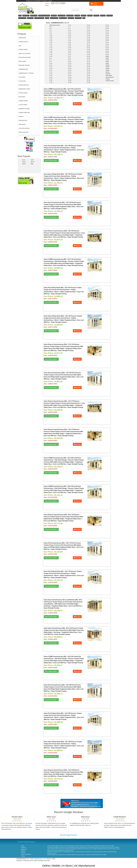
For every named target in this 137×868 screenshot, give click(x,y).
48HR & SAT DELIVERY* (25, 54)
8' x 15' (51, 69)
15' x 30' (107, 41)
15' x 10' (107, 29)
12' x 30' (88, 58)
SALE (20, 46)
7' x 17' (51, 44)
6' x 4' (24, 160)
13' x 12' (88, 62)
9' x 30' (70, 51)
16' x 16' (107, 46)
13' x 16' (88, 63)
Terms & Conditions (26, 854)
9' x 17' (70, 39)
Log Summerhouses (110, 77)
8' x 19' (51, 75)
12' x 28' (88, 56)
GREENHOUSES (23, 120)
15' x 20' (107, 34)
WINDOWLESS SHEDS (24, 89)
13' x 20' (88, 65)
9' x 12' (70, 32)
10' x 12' (70, 65)
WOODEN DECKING (24, 85)
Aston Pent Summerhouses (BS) (54, 202)
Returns (23, 853)
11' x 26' (88, 39)
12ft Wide (107, 69)
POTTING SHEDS (23, 93)
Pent (32, 164)
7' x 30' (51, 56)
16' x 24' (107, 49)
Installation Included (110, 81)
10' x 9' (70, 60)
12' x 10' (88, 46)
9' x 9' (69, 29)
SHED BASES (22, 124)
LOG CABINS (22, 77)
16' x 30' (107, 55)
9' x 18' (70, 41)
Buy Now (77, 104)
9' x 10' (70, 30)
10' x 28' (88, 25)
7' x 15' (51, 41)
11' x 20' (88, 35)
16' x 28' (107, 53)
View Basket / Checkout (40, 1)
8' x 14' (51, 67)
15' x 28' (107, 39)
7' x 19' (51, 48)
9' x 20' (70, 44)
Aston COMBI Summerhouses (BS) (55, 89)
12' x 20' (88, 51)
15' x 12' (107, 30)
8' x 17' (51, 72)
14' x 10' (88, 74)
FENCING (21, 117)
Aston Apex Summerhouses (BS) (54, 628)
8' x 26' (51, 81)
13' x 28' (88, 70)
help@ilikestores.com (40, 859)
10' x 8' (33, 162)
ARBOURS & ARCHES (24, 109)
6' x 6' (51, 27)
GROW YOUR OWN (24, 132)
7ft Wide (107, 60)
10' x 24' (70, 81)
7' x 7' (51, 32)
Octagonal (108, 79)
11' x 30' (88, 42)
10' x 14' (70, 69)
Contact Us (24, 849)
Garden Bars (108, 74)
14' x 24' (88, 81)
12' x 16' (88, 49)
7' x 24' (51, 51)
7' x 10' (51, 35)
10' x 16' (70, 72)
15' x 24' (107, 35)
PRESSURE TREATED (24, 65)
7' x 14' (51, 39)
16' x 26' (107, 51)
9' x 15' (70, 35)
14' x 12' (88, 75)
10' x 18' (70, 75)
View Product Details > (51, 104)
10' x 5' (70, 53)
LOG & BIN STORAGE (24, 128)
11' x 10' (88, 30)
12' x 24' (88, 53)
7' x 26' (51, 53)
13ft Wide (107, 70)
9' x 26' (70, 48)
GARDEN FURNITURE (24, 113)
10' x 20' (70, 79)
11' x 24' (88, 37)
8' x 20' (51, 77)
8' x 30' (70, 25)
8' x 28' (51, 82)
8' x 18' (51, 74)
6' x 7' (51, 29)
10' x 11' (70, 63)
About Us (24, 848)
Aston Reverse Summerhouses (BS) (55, 231)
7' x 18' (51, 46)
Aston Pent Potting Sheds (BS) (54, 146)
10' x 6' (24, 162)
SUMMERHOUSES (23, 69)
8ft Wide (107, 62)
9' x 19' (70, 42)
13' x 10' (88, 60)
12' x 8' (24, 164)
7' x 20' (51, 49)
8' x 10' (51, 63)
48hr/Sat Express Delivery (55, 25)
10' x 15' (70, 70)
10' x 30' (88, 27)
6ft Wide (107, 58)
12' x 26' (88, 55)
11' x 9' (67, 23)
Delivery (23, 851)
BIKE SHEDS (22, 97)
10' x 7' (70, 56)
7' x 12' (51, 37)
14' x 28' (107, 25)
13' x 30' (88, 72)
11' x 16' (88, 34)
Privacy (23, 856)
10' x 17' (70, 74)
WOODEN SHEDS (23, 50)
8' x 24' (51, 79)
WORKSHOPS (22, 38)
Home (48, 23)
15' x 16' (107, 32)
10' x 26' (70, 82)
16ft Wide (107, 72)
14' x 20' (88, 79)
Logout (50, 1)
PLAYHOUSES (22, 81)
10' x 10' (70, 62)
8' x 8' (51, 62)
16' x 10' (107, 42)
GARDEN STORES (23, 101)
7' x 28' (51, 55)
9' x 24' (70, 46)
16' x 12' (107, 44)
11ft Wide (107, 67)
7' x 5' (51, 30)
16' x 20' (107, 48)
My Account (29, 1)
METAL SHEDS (22, 61)
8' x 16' (51, 70)
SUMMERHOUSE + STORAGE (26, 73)
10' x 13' (70, 67)
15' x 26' (107, 37)
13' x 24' (88, 67)
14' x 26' (88, 82)
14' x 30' (107, 27)
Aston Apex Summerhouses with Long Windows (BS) (61, 600)
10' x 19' (70, 77)
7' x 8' (51, 34)
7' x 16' (51, 42)
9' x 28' (70, 49)
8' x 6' (32, 160)
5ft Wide (107, 56)
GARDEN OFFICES (23, 42)
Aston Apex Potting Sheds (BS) (54, 174)
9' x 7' (69, 27)
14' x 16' (88, 77)
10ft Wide (107, 65)
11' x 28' (88, 41)
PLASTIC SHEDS (23, 105)
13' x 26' (88, 69)
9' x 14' (70, 34)
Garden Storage (109, 75)
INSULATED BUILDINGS (25, 57)
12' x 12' (88, 48)
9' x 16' (70, 37)
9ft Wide (107, 63)
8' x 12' (51, 65)
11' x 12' (88, 32)
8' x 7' (51, 60)
